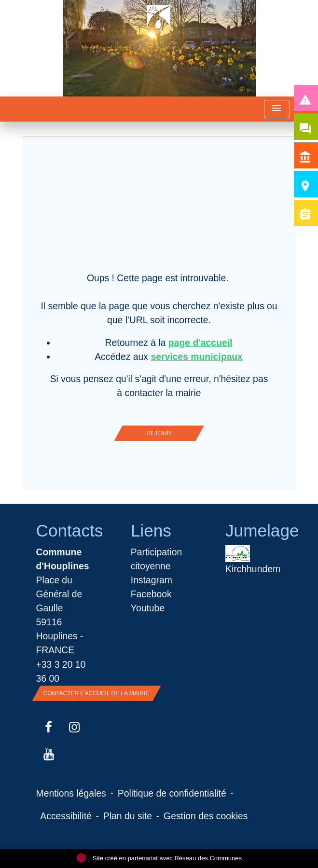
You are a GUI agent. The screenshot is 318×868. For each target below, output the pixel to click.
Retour (159, 433)
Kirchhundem (253, 560)
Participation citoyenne (157, 559)
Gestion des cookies (206, 816)
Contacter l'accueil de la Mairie (97, 693)
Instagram (152, 580)
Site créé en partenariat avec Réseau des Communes (159, 858)
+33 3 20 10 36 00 (61, 671)
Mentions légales (71, 793)
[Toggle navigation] (277, 109)
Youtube (148, 608)
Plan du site (128, 816)
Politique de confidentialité (172, 793)
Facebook (151, 594)
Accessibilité (66, 816)
